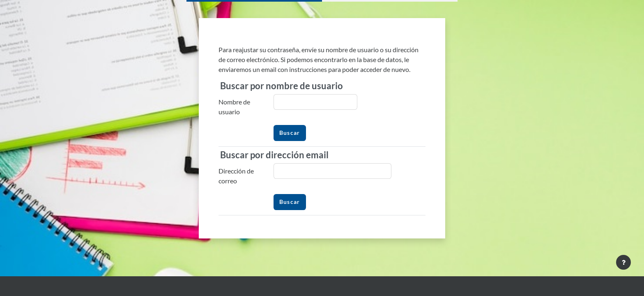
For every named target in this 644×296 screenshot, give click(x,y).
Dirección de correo (236, 176)
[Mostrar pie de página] (623, 262)
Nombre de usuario (234, 107)
